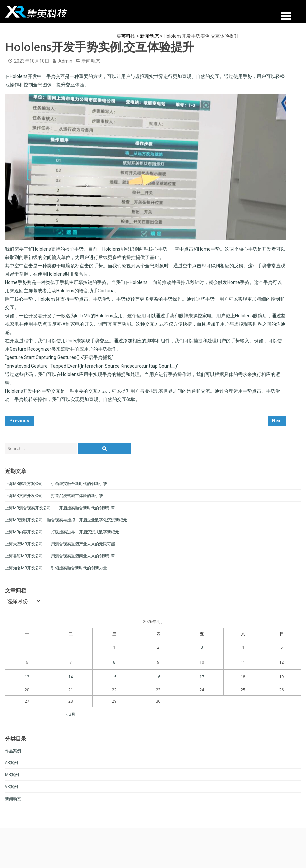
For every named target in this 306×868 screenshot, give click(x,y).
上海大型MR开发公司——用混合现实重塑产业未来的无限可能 (60, 544)
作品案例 (13, 751)
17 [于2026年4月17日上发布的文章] (202, 677)
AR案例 (12, 763)
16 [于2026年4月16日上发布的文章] (158, 677)
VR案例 (12, 787)
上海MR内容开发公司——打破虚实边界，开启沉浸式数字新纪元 (62, 532)
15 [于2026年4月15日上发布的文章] (114, 677)
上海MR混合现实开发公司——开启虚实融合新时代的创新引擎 (60, 508)
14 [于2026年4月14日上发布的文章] (71, 677)
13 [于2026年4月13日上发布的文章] (27, 677)
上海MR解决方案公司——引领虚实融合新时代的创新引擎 (56, 484)
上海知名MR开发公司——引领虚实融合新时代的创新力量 (56, 568)
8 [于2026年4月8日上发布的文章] (114, 662)
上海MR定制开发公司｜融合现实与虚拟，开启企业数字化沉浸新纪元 (66, 520)
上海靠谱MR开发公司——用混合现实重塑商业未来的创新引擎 (60, 556)
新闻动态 (91, 61)
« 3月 (71, 714)
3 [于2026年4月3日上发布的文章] (202, 647)
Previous (19, 421)
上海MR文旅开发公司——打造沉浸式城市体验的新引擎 (54, 496)
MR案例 (12, 775)
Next (277, 421)
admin (65, 61)
